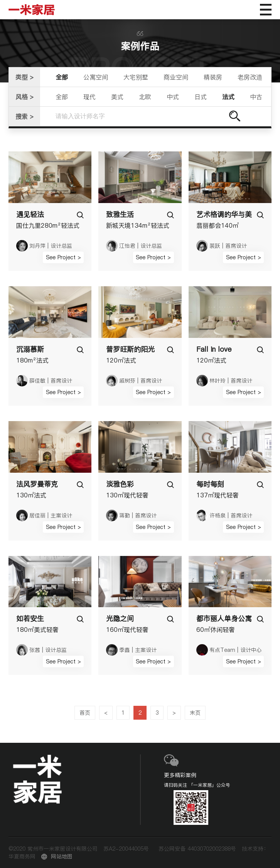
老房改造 (250, 77)
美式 (117, 97)
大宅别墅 (136, 77)
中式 (173, 97)
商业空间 (176, 77)
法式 (228, 97)
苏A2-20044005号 (126, 849)
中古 (256, 97)
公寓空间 (96, 77)
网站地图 (62, 856)
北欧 (145, 97)
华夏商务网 (22, 856)
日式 (201, 97)
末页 (195, 713)
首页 (85, 713)
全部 (62, 77)
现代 (89, 97)
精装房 (213, 77)
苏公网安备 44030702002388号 (197, 849)
